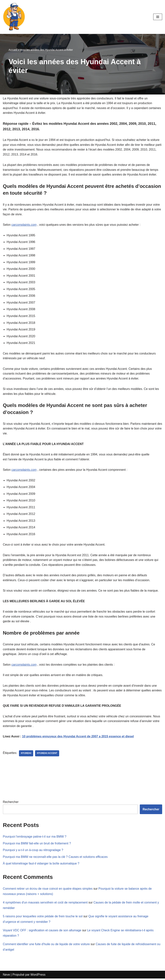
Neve (6, 976)
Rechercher (11, 803)
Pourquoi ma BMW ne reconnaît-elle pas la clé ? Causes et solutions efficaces (55, 858)
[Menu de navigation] (158, 17)
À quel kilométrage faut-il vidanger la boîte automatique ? (41, 865)
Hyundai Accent (47, 754)
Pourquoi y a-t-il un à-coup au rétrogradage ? (33, 851)
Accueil (13, 50)
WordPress (38, 976)
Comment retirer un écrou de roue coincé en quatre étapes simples (48, 890)
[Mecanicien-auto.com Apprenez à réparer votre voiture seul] (14, 17)
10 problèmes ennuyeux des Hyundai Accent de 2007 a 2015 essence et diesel (78, 738)
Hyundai (26, 754)
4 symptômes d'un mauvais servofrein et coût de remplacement (45, 904)
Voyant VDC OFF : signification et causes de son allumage (42, 932)
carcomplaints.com (24, 225)
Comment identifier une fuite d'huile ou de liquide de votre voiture (46, 946)
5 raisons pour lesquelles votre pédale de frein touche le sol (43, 918)
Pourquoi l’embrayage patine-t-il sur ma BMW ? (35, 838)
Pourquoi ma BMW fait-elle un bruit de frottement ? (37, 845)
